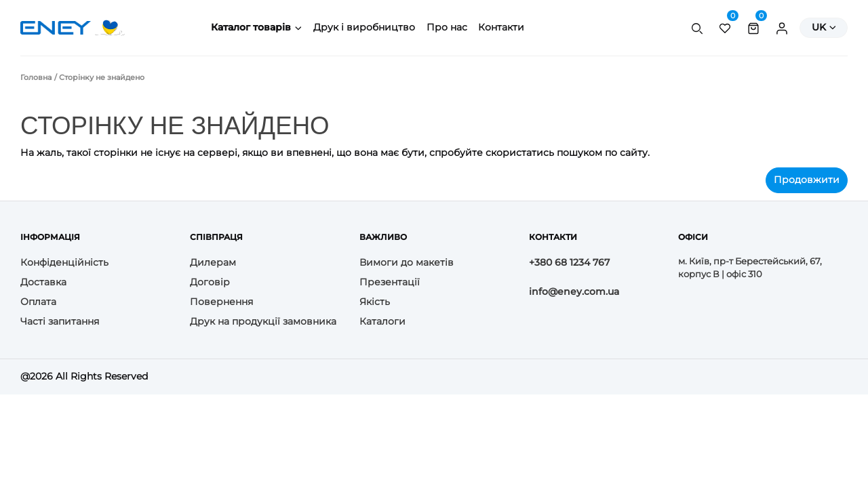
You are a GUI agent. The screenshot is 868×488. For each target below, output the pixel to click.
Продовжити (807, 180)
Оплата (38, 302)
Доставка (43, 282)
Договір (210, 282)
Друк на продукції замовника (263, 321)
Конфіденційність (64, 262)
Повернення (221, 302)
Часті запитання (60, 321)
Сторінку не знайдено (102, 77)
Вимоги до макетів (407, 262)
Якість (375, 302)
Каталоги (382, 321)
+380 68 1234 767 (569, 262)
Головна (36, 77)
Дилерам (213, 262)
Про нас (447, 27)
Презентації (390, 282)
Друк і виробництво (364, 27)
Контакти (501, 27)
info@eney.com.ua (574, 291)
